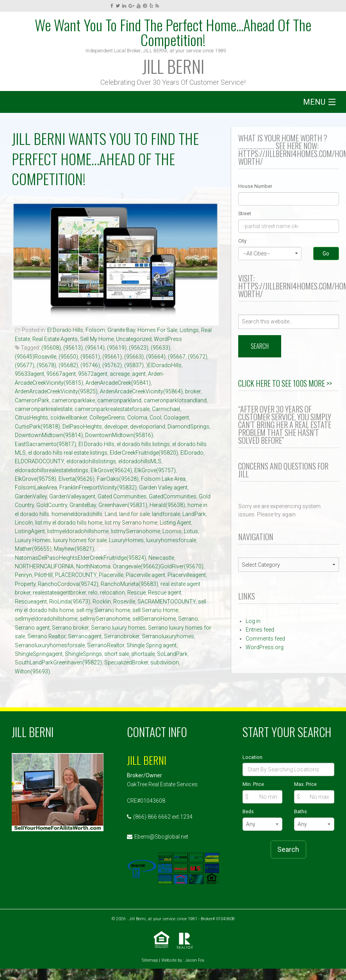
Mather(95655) (33, 549)
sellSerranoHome (154, 619)
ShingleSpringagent (39, 654)
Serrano (188, 619)
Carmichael (166, 409)
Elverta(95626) (77, 479)
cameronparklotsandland (175, 400)
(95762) (112, 365)
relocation (112, 593)
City (242, 241)
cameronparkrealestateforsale (112, 409)
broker (193, 391)
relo (93, 593)
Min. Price (253, 784)
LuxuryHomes (126, 540)
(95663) (134, 357)
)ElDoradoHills (164, 365)
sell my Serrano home (103, 610)
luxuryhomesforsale (171, 540)
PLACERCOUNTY (76, 575)
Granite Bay (121, 330)
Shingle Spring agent (152, 645)
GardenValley (31, 496)
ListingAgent (30, 531)
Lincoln (24, 523)
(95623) (139, 348)
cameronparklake (73, 400)
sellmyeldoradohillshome (46, 619)
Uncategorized (134, 339)
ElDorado (192, 453)
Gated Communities (122, 496)
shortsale (143, 654)
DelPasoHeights (82, 427)
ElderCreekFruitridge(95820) (144, 453)
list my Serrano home (131, 523)
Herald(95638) (167, 505)
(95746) (90, 365)
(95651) (90, 357)
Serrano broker (70, 628)
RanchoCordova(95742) (68, 584)
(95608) (51, 348)
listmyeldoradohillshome (78, 531)
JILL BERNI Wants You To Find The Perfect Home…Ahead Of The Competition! (105, 159)
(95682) (68, 365)
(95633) (161, 348)
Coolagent (176, 418)
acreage (120, 374)
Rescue (136, 593)
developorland (148, 427)
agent (139, 374)
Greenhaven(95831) (123, 505)
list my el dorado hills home (69, 523)
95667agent (61, 374)
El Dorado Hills (65, 330)
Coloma (137, 418)
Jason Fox (195, 960)
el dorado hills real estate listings (68, 453)
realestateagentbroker (59, 593)
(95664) (156, 357)
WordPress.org (265, 647)
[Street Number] (289, 199)
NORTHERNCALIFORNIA (44, 566)
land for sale (134, 514)
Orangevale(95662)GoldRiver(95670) (158, 566)
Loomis (172, 531)
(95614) (95, 348)
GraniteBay (83, 505)
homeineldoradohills (77, 514)
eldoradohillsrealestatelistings (52, 470)
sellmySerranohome (105, 619)
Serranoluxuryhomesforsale (50, 645)
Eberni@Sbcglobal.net (161, 837)
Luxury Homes (33, 540)
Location (252, 757)
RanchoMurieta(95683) (129, 584)
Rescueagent (31, 602)
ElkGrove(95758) (36, 479)
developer (116, 427)
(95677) (25, 365)
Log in (253, 621)
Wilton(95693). (33, 671)
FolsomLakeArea (36, 487)
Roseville (124, 602)
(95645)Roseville (36, 357)
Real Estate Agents (55, 339)
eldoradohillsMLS (140, 461)
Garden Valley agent (163, 487)
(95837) (134, 365)
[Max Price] (314, 797)
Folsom (95, 330)
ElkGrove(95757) (155, 470)
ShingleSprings (83, 654)
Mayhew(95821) (74, 549)
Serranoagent (85, 636)
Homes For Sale (157, 330)
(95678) (46, 365)
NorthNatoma (93, 566)
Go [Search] (326, 253)
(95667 (177, 357)
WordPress (168, 339)
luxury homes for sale (80, 540)
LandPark (194, 514)
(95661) (112, 357)
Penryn (23, 575)
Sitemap (150, 960)
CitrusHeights (31, 418)
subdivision (165, 662)
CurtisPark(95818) (37, 427)
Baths (301, 811)
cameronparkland (119, 400)
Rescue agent (165, 593)
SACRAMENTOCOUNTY (167, 602)
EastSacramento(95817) (45, 444)
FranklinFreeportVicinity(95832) (98, 487)
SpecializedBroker (126, 662)
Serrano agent (32, 628)
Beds (248, 811)
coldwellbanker (69, 418)
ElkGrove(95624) (111, 470)
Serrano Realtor (46, 636)
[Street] (289, 226)
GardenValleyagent (72, 496)
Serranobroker (122, 636)
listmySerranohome (136, 531)
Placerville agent (145, 575)
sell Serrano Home (155, 610)
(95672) (198, 357)
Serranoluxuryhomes (168, 636)
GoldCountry (52, 505)
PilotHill (44, 575)
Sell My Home (97, 339)
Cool (155, 418)
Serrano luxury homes (118, 628)
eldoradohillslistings (91, 461)
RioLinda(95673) (70, 602)
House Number (255, 186)
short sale (117, 654)
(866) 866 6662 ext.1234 (163, 817)
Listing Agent (175, 523)
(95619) (117, 348)
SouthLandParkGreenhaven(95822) (58, 662)
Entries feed (260, 630)
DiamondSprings (188, 427)
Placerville (111, 575)
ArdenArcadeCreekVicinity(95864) (141, 391)
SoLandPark (172, 654)
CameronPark (32, 400)
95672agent (93, 374)
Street (245, 213)
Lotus (191, 531)
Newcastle (161, 558)
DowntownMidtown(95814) (49, 435)
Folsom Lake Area (163, 479)
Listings (189, 330)
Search (288, 849)
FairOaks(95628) (118, 479)
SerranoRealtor (106, 645)
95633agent (29, 374)
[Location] (288, 769)
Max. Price (305, 784)
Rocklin (102, 602)
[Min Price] (263, 797)
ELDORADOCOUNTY (39, 461)
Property (25, 584)
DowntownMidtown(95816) (119, 435)
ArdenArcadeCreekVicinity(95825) (56, 391)
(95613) (73, 348)
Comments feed (265, 639)
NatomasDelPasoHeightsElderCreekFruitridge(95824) (80, 558)
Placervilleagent (187, 575)
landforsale (166, 514)
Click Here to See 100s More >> (285, 383)
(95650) (68, 357)
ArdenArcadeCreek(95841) (118, 383)
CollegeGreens (107, 418)
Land (111, 514)
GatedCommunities (173, 496)
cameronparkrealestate (44, 409)
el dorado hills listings (143, 444)
